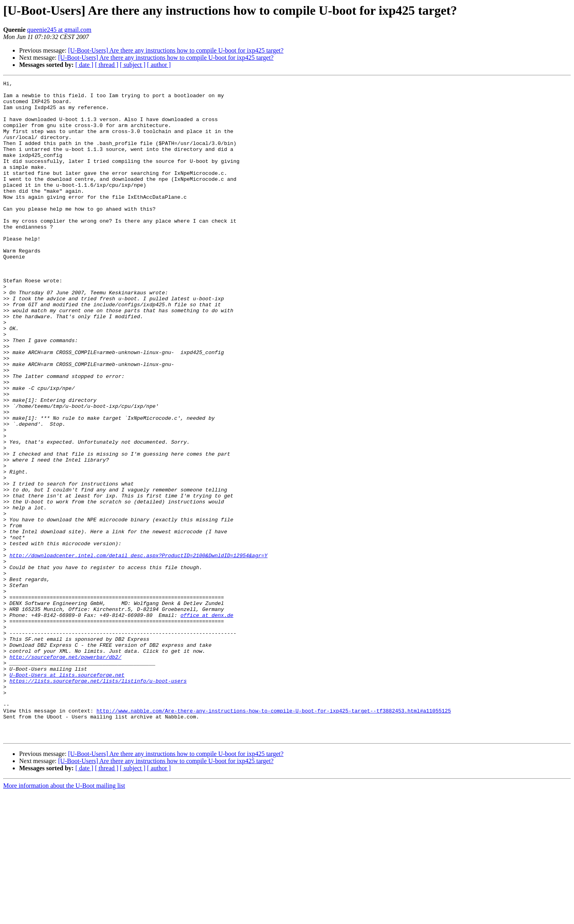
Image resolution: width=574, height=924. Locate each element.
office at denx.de (207, 722)
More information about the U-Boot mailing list (64, 917)
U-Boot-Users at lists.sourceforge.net (67, 794)
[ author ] (159, 65)
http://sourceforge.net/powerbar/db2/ (66, 773)
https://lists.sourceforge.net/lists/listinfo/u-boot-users (98, 801)
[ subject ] (133, 65)
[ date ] (84, 65)
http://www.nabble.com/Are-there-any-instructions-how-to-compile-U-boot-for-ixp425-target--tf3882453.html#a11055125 (274, 837)
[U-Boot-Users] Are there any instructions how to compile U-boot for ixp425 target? (176, 50)
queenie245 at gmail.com (59, 30)
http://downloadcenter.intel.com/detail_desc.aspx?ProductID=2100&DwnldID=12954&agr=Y (139, 651)
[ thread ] (107, 65)
